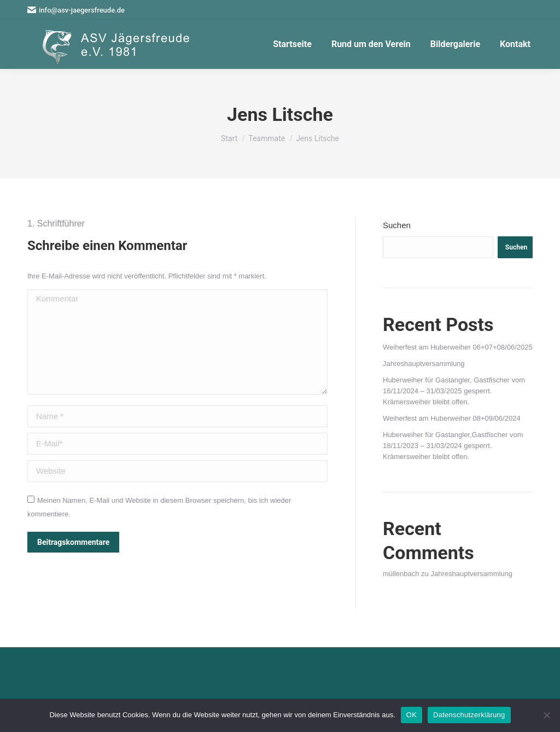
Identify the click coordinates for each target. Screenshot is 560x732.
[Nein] (546, 715)
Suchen (397, 225)
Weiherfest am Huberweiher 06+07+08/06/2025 (458, 347)
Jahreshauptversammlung (424, 364)
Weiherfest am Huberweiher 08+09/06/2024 (452, 418)
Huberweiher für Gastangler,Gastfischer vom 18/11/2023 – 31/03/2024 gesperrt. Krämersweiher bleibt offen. (453, 446)
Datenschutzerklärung (469, 715)
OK (412, 715)
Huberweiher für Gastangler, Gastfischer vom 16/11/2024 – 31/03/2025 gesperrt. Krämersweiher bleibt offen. (454, 391)
